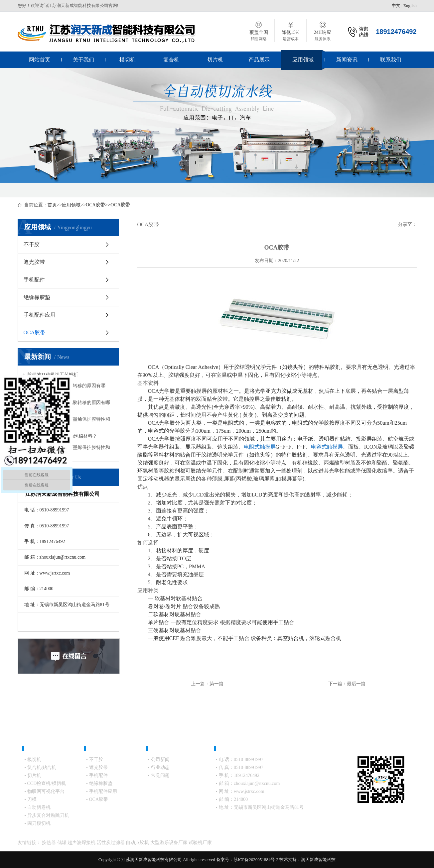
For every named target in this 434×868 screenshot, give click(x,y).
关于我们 (83, 60)
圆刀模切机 (39, 823)
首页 (52, 205)
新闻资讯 (347, 60)
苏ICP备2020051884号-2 (256, 860)
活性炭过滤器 (111, 843)
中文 (396, 5)
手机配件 (34, 280)
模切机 (127, 60)
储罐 (63, 843)
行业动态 (160, 767)
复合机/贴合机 (42, 767)
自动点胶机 (138, 843)
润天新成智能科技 (318, 860)
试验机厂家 (200, 843)
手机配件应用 (40, 315)
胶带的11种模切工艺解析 (53, 375)
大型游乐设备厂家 (170, 843)
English (410, 5)
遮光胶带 (34, 262)
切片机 (215, 60)
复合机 (171, 60)
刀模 (32, 799)
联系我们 (391, 60)
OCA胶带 (95, 205)
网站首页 (40, 60)
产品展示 (259, 60)
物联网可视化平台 (46, 791)
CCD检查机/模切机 (47, 783)
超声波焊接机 (82, 843)
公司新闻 (160, 759)
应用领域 (303, 60)
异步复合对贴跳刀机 (48, 815)
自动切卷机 (39, 807)
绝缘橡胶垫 (37, 297)
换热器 (50, 843)
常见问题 (160, 775)
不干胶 (32, 244)
